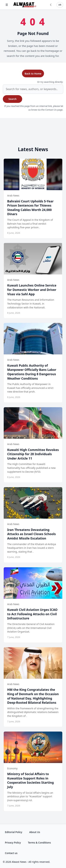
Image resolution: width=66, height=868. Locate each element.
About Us (35, 832)
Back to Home (33, 74)
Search (12, 99)
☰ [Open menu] (7, 5)
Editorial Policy (14, 832)
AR (60, 5)
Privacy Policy (13, 843)
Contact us (11, 853)
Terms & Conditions (39, 843)
